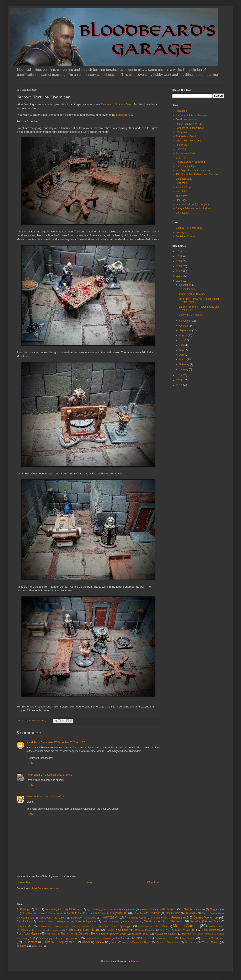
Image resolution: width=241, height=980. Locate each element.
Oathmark (181, 149)
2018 (180, 380)
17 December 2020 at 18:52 (57, 775)
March (183, 360)
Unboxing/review (93, 942)
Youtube (21, 946)
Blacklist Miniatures (194, 909)
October (184, 326)
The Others (160, 939)
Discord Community (211, 913)
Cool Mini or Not (86, 913)
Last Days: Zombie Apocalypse (193, 170)
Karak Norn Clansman (40, 742)
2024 (180, 261)
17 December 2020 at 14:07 (69, 742)
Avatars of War (147, 909)
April (182, 355)
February (185, 365)
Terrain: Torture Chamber (192, 294)
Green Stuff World (111, 921)
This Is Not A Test (185, 153)
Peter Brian (33, 775)
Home (89, 882)
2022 (180, 271)
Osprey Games (185, 930)
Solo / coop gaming (66, 938)
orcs (170, 930)
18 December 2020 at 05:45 (49, 797)
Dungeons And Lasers (53, 918)
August (184, 335)
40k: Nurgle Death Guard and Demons (197, 174)
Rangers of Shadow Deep (116, 104)
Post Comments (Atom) (45, 888)
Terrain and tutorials (186, 119)
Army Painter (129, 909)
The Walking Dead (186, 136)
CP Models (104, 913)
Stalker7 (107, 938)
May (182, 350)
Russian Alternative (204, 934)
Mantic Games (186, 926)
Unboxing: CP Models (191, 315)
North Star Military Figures (83, 930)
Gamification (183, 213)
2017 (180, 385)
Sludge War (182, 145)
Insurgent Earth (87, 926)
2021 (180, 276)
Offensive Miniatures (145, 930)
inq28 (74, 926)
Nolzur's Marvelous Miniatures (49, 930)
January (184, 369)
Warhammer (191, 942)
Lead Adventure (145, 926)
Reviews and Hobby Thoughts (192, 204)
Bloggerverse (217, 909)
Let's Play (161, 926)
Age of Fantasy (93, 909)
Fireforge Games (138, 918)
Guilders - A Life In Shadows (191, 115)
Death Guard (173, 913)
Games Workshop (206, 917)
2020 (180, 281)
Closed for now (187, 289)
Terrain (137, 938)
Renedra (186, 934)
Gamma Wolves (45, 921)
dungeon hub (124, 115)
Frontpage (181, 111)
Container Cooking (186, 236)
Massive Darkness (216, 926)
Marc (30, 797)
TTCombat (30, 942)
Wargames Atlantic (142, 942)
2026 (180, 252)
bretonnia (41, 913)
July (182, 340)
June (182, 345)
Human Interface (25, 926)
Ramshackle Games (74, 933)
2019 (180, 376)
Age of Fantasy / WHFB (189, 124)
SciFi (33, 938)
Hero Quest (214, 921)
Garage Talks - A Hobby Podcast (194, 208)
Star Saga (181, 200)
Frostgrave (181, 132)
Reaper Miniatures (165, 934)
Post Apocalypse (28, 933)
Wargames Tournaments (168, 942)
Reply (30, 763)
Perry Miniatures (211, 930)
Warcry (125, 942)
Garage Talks (64, 921)
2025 (180, 257)
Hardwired (196, 921)
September (186, 330)
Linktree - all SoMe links (189, 228)
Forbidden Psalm (159, 918)
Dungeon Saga (184, 179)
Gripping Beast (132, 921)
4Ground (49, 909)
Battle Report (168, 909)
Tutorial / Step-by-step (60, 942)
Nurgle (111, 930)
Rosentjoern (182, 232)
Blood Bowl (182, 196)
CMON (70, 913)
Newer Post (24, 882)
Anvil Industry (111, 909)
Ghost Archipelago (186, 166)
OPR (162, 930)
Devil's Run (192, 913)
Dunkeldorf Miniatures (84, 918)
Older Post (153, 882)
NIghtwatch (25, 930)
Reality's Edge (140, 934)
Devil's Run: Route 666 (188, 141)
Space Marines (93, 939)
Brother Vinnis (56, 913)
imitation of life (44, 926)
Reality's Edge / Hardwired (190, 162)
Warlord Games (210, 942)
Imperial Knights (61, 926)
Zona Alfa (181, 158)
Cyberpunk (120, 913)
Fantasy (110, 917)
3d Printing (23, 909)
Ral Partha (52, 934)
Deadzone (181, 183)
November (185, 321)
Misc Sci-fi (181, 192)
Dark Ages (140, 913)
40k (37, 909)
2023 (180, 266)
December (185, 285)
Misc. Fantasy (183, 187)
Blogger (135, 962)
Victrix (114, 942)
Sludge (45, 938)
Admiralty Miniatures (69, 909)
